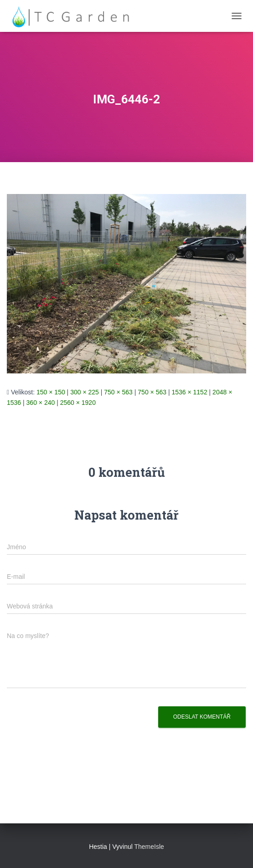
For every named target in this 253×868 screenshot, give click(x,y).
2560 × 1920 (78, 403)
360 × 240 (41, 403)
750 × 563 (118, 392)
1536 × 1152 (189, 392)
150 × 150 (51, 392)
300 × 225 (85, 392)
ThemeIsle (149, 847)
